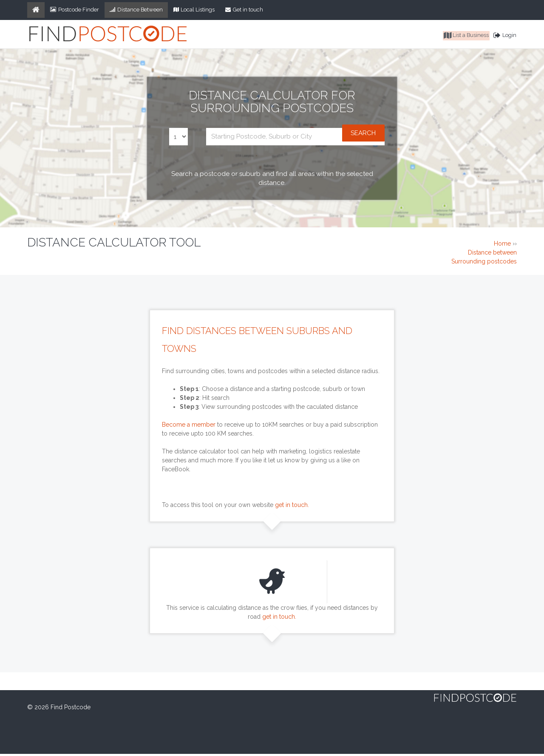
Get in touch (244, 10)
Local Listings (194, 10)
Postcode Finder (75, 10)
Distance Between (136, 10)
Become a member (189, 426)
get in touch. (292, 507)
